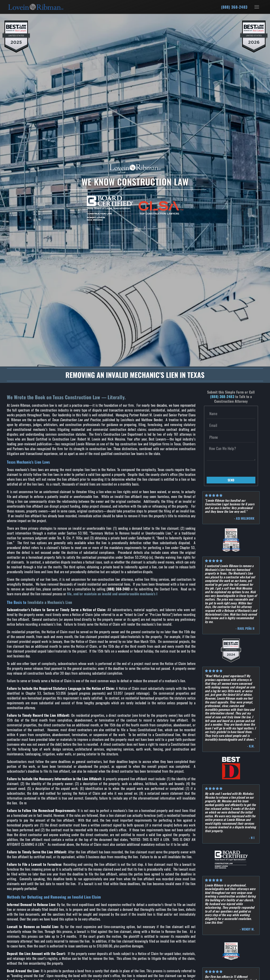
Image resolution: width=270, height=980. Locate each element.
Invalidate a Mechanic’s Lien (50, 602)
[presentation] (233, 469)
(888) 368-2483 (234, 7)
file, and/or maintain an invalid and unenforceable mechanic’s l (112, 594)
